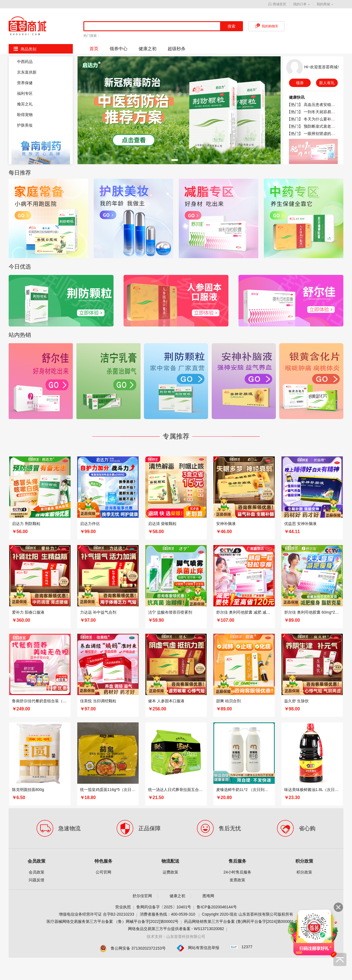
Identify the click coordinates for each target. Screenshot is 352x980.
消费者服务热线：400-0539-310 (168, 669)
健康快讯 (297, 97)
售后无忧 (230, 583)
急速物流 (69, 583)
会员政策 (37, 616)
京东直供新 (27, 72)
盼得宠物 (25, 115)
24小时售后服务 (237, 627)
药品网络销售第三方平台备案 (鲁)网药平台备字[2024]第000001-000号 (245, 676)
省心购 (307, 583)
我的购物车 (267, 26)
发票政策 (237, 635)
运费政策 (170, 627)
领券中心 (119, 49)
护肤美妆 (25, 125)
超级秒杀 (177, 49)
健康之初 (148, 49)
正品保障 (150, 583)
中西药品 (25, 62)
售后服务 (237, 616)
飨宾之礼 (25, 104)
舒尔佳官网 (142, 650)
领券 (300, 83)
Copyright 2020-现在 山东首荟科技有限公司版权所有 (248, 669)
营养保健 (25, 83)
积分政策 (304, 616)
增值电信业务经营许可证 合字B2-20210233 (97, 669)
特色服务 (103, 616)
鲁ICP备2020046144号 (217, 662)
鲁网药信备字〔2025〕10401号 (164, 662)
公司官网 (103, 627)
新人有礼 (327, 83)
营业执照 (123, 662)
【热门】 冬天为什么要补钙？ (313, 119)
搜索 (232, 26)
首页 (94, 49)
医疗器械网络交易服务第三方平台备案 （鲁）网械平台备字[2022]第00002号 (113, 676)
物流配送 (170, 616)
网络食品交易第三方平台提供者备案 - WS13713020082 (176, 683)
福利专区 (25, 93)
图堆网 (208, 650)
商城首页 (277, 4)
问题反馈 (37, 635)
